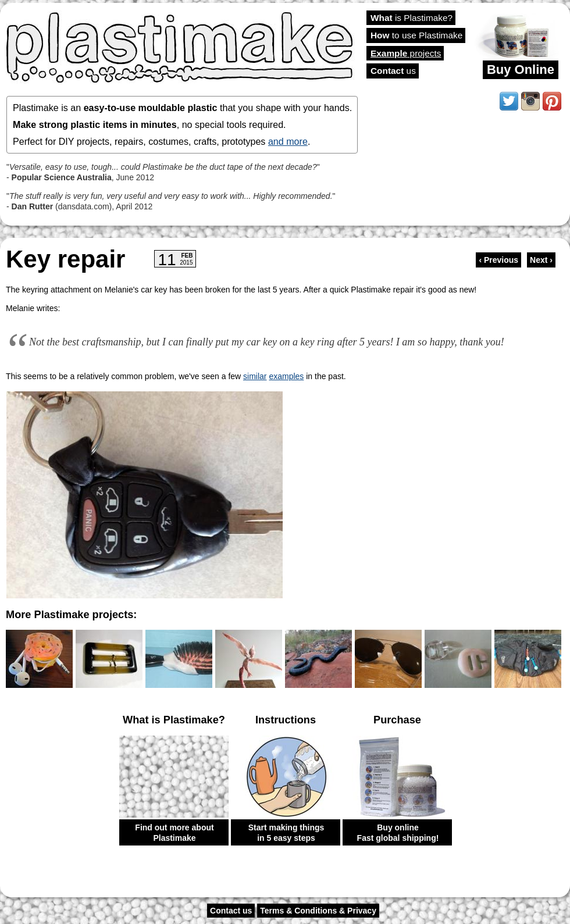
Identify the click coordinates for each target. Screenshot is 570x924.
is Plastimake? (412, 18)
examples (286, 376)
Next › (541, 260)
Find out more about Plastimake (174, 833)
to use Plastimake (416, 35)
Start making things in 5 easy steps (286, 833)
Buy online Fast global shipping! (398, 833)
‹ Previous (498, 260)
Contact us (231, 911)
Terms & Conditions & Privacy (318, 911)
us (393, 71)
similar (255, 376)
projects (406, 53)
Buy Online (521, 69)
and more (288, 141)
